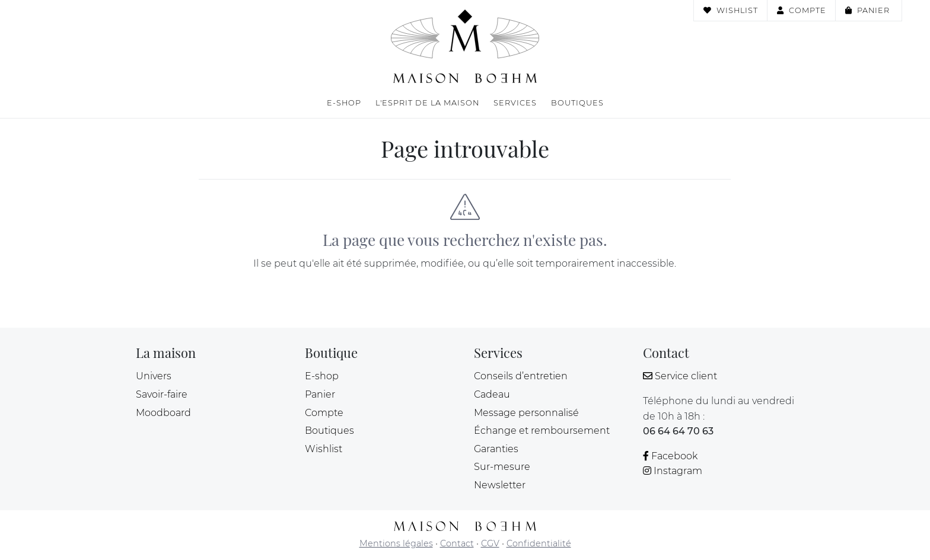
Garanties (496, 449)
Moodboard (163, 413)
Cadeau (492, 394)
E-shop (344, 103)
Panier (869, 10)
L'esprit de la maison (427, 103)
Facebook (670, 456)
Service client (680, 376)
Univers (154, 376)
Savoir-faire (162, 394)
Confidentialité (539, 543)
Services (515, 103)
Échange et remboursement (542, 431)
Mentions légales (396, 543)
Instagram (673, 471)
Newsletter (500, 485)
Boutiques (577, 103)
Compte (802, 10)
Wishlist (731, 10)
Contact (457, 543)
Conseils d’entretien (521, 376)
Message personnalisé (526, 413)
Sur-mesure (502, 467)
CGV (490, 543)
